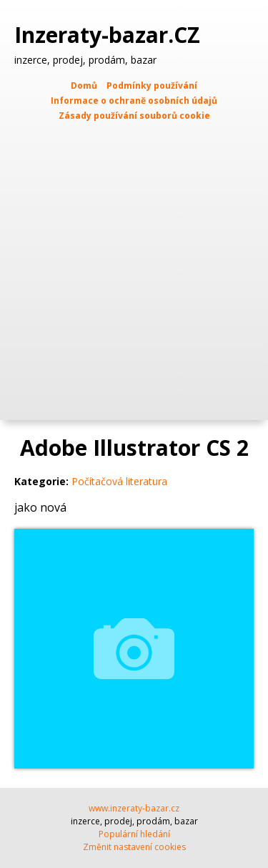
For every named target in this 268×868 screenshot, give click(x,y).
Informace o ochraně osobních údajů (134, 101)
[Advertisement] (134, 264)
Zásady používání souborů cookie (134, 116)
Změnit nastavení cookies (134, 847)
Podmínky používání (152, 86)
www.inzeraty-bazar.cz (134, 808)
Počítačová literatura (119, 481)
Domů (84, 86)
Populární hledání (134, 834)
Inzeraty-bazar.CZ (110, 35)
